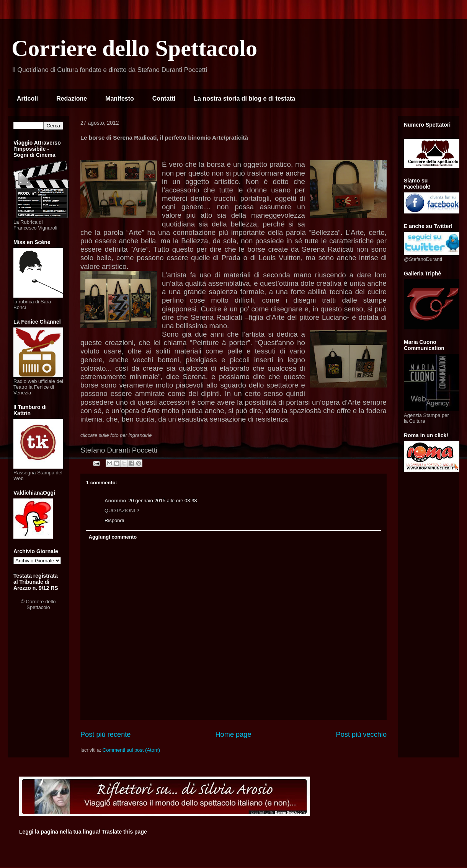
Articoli (27, 99)
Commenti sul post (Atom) (131, 750)
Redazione (72, 99)
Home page (233, 734)
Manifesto (120, 99)
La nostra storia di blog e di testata (244, 99)
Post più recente (105, 734)
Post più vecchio (361, 734)
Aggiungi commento (113, 537)
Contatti (164, 99)
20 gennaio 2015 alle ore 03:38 (162, 501)
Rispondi (114, 520)
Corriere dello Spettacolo (134, 48)
